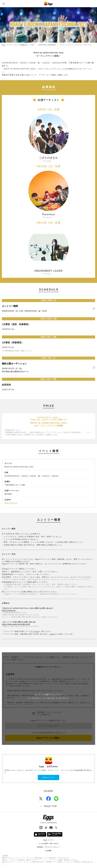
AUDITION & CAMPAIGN (47, 45)
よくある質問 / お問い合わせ (48, 843)
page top (50, 806)
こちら (36, 631)
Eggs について (48, 840)
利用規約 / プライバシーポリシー (48, 847)
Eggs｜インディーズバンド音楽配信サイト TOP (18, 45)
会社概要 (48, 851)
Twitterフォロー (49, 777)
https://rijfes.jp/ (11, 503)
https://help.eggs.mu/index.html (16, 624)
